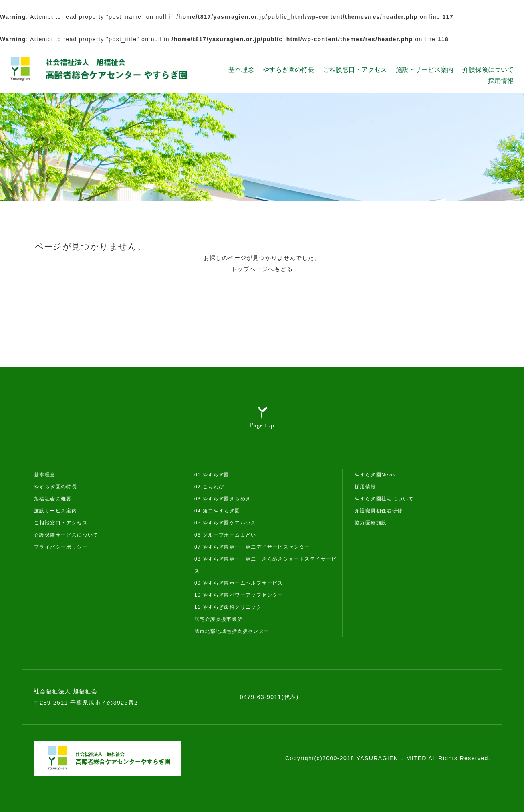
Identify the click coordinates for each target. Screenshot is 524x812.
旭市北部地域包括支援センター (232, 631)
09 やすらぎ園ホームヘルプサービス (239, 583)
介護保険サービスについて (66, 535)
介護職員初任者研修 (379, 511)
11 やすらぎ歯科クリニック (228, 607)
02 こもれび (209, 487)
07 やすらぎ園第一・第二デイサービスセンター (252, 547)
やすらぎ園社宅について (384, 499)
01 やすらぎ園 (212, 475)
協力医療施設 (371, 523)
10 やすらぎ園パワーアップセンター (239, 595)
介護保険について (488, 69)
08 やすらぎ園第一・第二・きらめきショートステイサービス (266, 565)
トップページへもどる (262, 269)
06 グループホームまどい (225, 535)
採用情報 (501, 81)
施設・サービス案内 (425, 69)
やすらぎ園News (375, 475)
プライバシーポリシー (61, 547)
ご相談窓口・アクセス (355, 69)
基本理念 (241, 69)
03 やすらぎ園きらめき (223, 499)
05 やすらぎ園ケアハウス (225, 523)
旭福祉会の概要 (53, 499)
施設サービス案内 (55, 511)
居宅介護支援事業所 (219, 619)
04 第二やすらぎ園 (217, 511)
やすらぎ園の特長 (288, 69)
